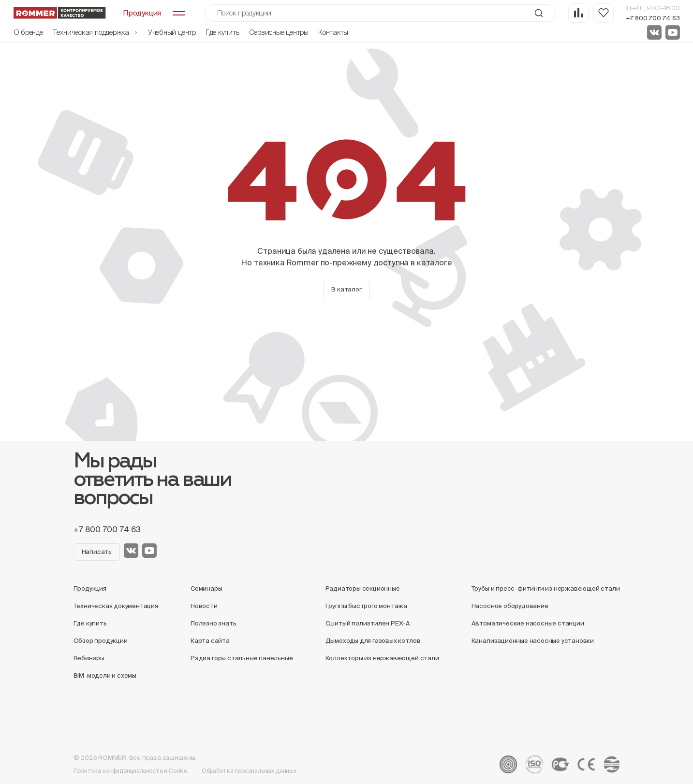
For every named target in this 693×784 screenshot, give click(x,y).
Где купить (222, 32)
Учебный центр (172, 32)
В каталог (346, 289)
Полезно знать (213, 623)
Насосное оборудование (510, 606)
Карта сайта (210, 641)
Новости (204, 606)
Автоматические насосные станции (528, 623)
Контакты (333, 32)
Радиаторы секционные (363, 588)
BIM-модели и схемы (105, 675)
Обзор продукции (101, 641)
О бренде (28, 32)
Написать (97, 552)
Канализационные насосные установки (533, 641)
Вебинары (89, 658)
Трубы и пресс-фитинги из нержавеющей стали (546, 588)
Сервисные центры (279, 32)
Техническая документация (116, 606)
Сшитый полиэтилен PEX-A (368, 623)
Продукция (90, 588)
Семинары (206, 588)
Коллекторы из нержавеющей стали (382, 658)
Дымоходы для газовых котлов (373, 641)
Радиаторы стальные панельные (242, 658)
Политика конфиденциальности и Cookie (131, 771)
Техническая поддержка (96, 32)
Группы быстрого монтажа (367, 606)
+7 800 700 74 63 (653, 18)
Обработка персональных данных (249, 771)
